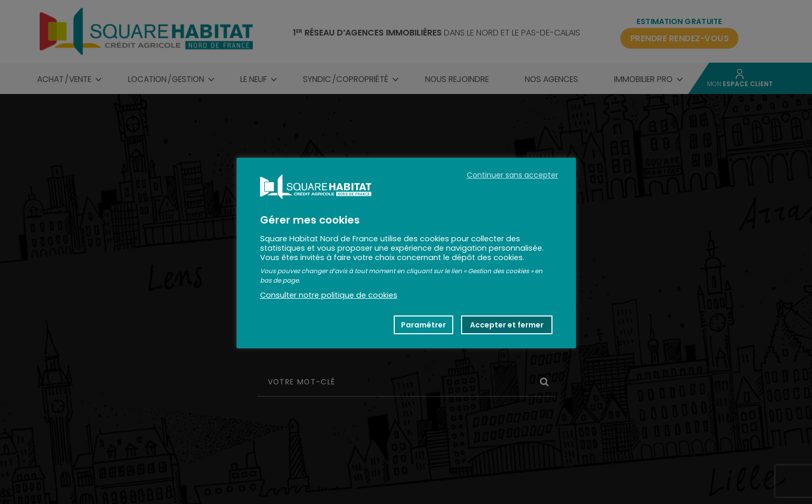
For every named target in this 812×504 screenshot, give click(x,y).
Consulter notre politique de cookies (329, 295)
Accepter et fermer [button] (507, 325)
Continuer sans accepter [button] (513, 175)
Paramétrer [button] (423, 325)
